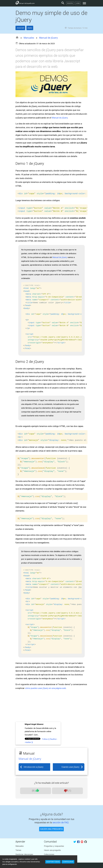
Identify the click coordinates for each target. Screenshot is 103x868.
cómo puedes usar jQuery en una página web (45, 688)
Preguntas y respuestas (54, 846)
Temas (18, 850)
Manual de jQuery (48, 38)
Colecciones (49, 854)
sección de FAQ (61, 823)
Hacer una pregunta (52, 850)
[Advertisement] (52, 706)
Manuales (29, 38)
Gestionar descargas (24, 854)
